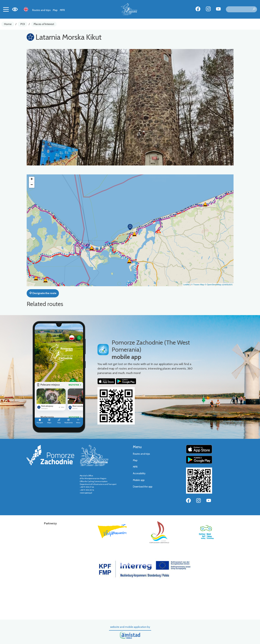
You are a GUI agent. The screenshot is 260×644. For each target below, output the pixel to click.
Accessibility (139, 473)
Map (55, 10)
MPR (62, 10)
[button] (130, 227)
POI (23, 24)
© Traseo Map (198, 285)
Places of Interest (44, 24)
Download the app (143, 487)
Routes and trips (41, 10)
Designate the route (43, 293)
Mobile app (139, 480)
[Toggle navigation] (6, 9)
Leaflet (186, 285)
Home (8, 24)
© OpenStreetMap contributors (219, 285)
